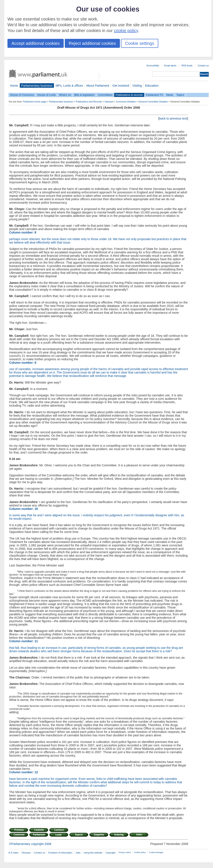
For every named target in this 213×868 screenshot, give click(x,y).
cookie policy (126, 31)
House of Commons (22, 95)
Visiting (137, 86)
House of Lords (47, 95)
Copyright (110, 853)
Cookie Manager (156, 852)
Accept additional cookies (36, 43)
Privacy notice (125, 852)
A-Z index (14, 853)
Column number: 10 (24, 509)
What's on (65, 95)
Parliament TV (155, 95)
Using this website (93, 853)
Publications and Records (89, 102)
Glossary (26, 853)
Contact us (203, 66)
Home (14, 86)
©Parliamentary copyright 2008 (30, 844)
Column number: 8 (23, 232)
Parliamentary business (37, 86)
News (170, 95)
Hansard (109, 102)
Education (152, 86)
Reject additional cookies (92, 43)
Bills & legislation (84, 95)
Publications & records (129, 95)
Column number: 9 (23, 363)
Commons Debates (126, 102)
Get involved (121, 86)
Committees (105, 95)
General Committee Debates (153, 102)
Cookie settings (140, 43)
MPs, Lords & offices (69, 86)
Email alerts (170, 66)
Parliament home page (35, 102)
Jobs (78, 853)
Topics (180, 95)
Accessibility (153, 66)
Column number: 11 (24, 641)
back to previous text (173, 118)
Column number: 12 (24, 772)
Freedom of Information (60, 853)
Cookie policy (140, 852)
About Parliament (98, 86)
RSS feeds (187, 66)
